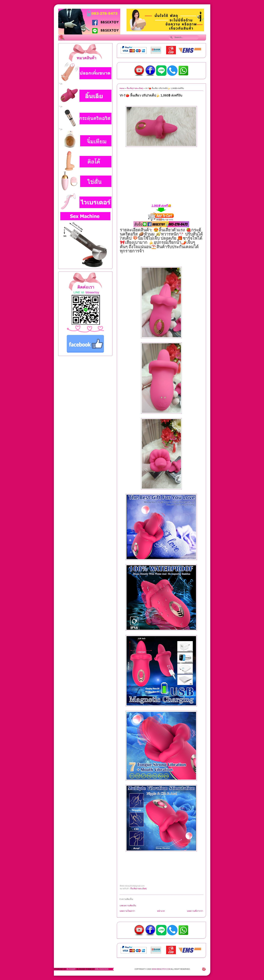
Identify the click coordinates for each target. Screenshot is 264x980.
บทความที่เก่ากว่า (195, 911)
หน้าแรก (161, 911)
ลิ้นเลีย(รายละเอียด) (135, 88)
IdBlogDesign (102, 969)
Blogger (71, 969)
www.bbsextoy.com (161, 969)
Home (122, 88)
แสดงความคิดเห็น (128, 906)
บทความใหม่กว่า (127, 911)
